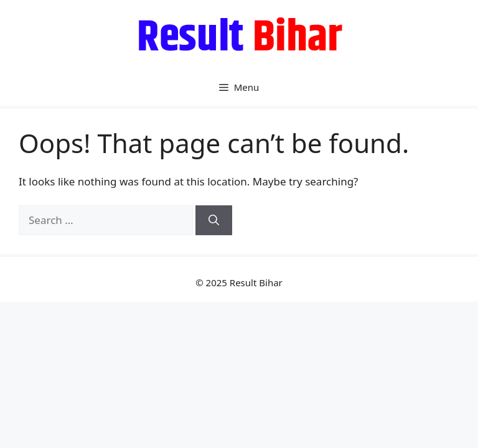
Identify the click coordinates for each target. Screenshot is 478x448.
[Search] (214, 220)
